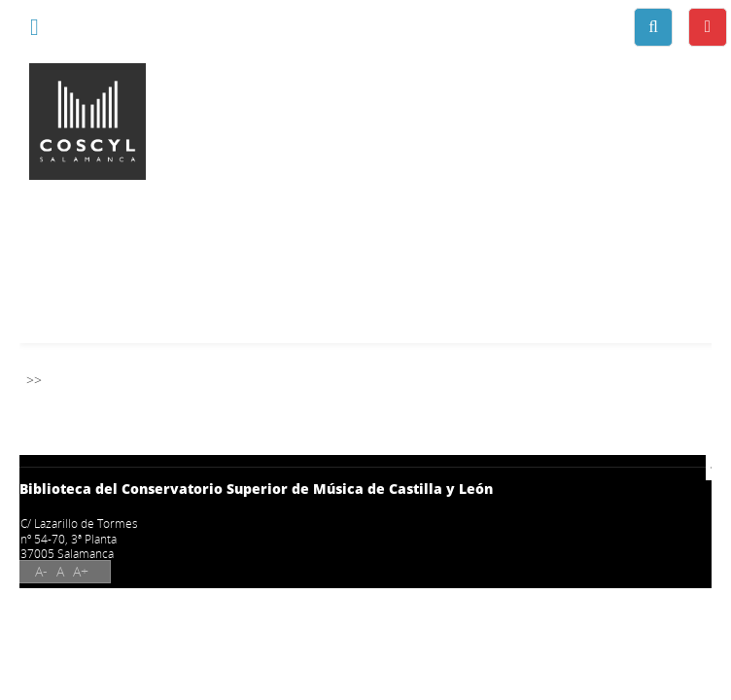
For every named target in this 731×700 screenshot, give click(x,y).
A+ (81, 571)
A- (41, 571)
